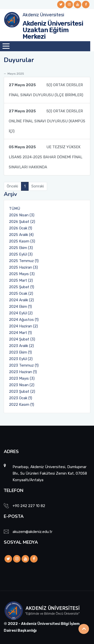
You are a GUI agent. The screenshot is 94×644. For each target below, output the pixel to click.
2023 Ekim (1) (20, 352)
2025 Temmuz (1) (24, 261)
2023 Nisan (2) (22, 385)
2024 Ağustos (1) (24, 320)
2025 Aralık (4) (21, 235)
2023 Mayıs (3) (22, 378)
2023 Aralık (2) (21, 346)
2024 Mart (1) (20, 333)
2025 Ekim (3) (21, 248)
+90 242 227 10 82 (29, 506)
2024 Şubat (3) (22, 339)
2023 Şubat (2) (22, 391)
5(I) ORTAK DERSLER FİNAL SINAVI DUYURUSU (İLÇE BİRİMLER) (46, 89)
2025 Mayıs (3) (22, 274)
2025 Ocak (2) (21, 293)
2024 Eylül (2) (21, 313)
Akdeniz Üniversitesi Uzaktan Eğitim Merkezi (53, 30)
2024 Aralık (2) (21, 300)
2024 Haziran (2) (23, 326)
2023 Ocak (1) (21, 398)
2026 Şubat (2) (22, 222)
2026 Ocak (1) (21, 228)
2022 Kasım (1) (22, 405)
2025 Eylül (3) (21, 254)
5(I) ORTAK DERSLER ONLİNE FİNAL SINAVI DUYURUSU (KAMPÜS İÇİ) (47, 120)
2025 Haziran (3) (23, 267)
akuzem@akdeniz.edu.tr (32, 532)
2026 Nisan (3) (22, 215)
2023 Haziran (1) (23, 372)
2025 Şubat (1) (22, 287)
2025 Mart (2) (21, 280)
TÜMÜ (15, 209)
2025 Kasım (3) (22, 241)
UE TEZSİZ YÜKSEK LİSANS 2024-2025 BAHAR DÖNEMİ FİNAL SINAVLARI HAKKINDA (46, 156)
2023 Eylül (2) (21, 359)
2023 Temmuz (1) (24, 365)
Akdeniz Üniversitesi (43, 15)
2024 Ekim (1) (20, 307)
